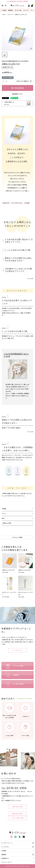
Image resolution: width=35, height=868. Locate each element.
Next (33, 10)
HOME (4, 15)
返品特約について (18, 94)
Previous (2, 10)
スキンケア (26, 10)
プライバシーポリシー (7, 862)
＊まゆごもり (6, 203)
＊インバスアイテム (17, 203)
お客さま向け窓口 (18, 807)
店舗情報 (4, 855)
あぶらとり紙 (18, 10)
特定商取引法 (5, 858)
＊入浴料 (27, 203)
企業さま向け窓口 (17, 814)
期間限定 (11, 10)
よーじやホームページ (7, 843)
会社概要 (4, 851)
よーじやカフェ (5, 847)
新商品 (5, 10)
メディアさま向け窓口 (17, 818)
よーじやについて (17, 650)
